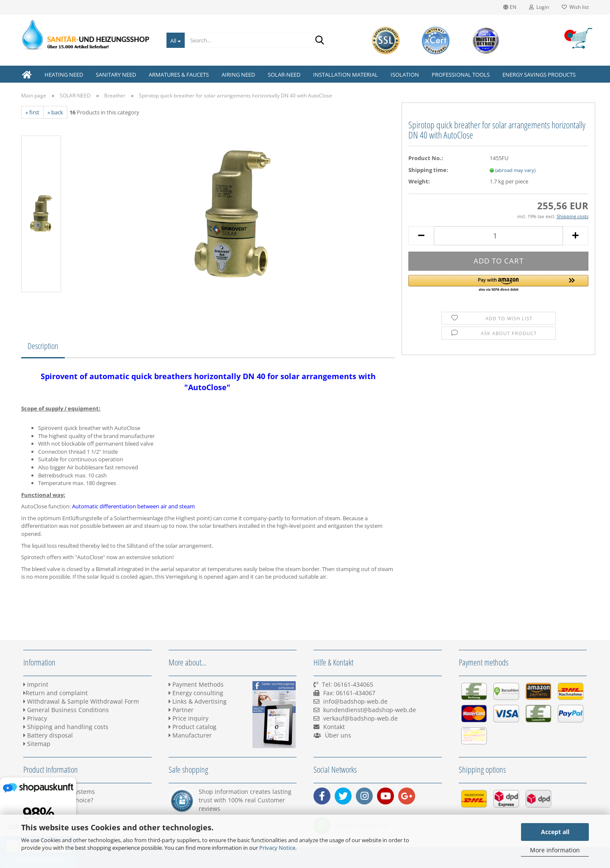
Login (539, 7)
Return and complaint (55, 693)
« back (55, 112)
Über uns (338, 735)
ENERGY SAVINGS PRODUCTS (539, 75)
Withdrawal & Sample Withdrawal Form (81, 701)
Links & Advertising (198, 701)
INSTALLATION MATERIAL (345, 75)
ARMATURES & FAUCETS (179, 75)
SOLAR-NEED (284, 75)
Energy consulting (196, 693)
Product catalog (193, 727)
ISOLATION (405, 75)
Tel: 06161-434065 (348, 684)
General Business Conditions (66, 710)
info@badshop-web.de (355, 701)
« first (32, 112)
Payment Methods (196, 684)
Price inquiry (189, 718)
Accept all (555, 832)
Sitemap (37, 744)
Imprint (36, 684)
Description (43, 346)
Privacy (35, 718)
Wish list (575, 7)
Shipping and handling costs (66, 727)
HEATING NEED (64, 75)
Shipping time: (428, 170)
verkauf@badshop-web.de (360, 718)
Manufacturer (190, 735)
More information (555, 850)
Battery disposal (48, 735)
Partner (181, 710)
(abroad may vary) (515, 170)
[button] (498, 284)
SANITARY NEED (116, 75)
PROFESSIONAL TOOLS (461, 75)
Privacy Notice (277, 848)
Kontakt (334, 727)
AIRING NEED (238, 75)
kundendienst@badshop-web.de (370, 710)
